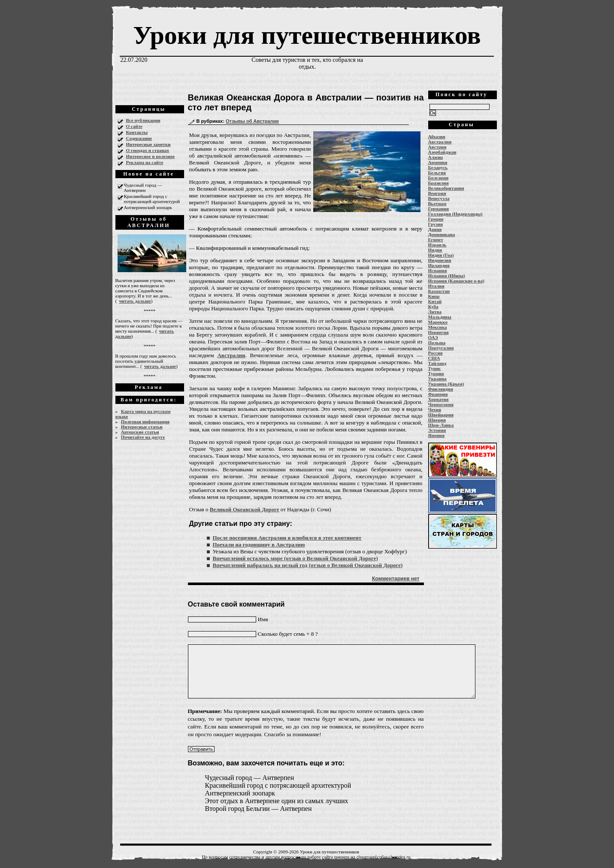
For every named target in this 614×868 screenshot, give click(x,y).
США (434, 358)
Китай (435, 301)
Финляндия (441, 389)
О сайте (134, 126)
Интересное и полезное (151, 156)
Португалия (441, 348)
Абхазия (437, 137)
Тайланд (437, 363)
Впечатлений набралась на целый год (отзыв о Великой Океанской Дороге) (308, 565)
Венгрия (437, 193)
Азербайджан (442, 152)
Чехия (435, 410)
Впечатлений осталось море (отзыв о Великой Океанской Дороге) (295, 558)
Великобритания (446, 188)
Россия (436, 353)
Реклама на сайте (145, 162)
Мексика (438, 327)
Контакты (137, 132)
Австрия (437, 147)
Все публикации (143, 120)
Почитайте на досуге (143, 437)
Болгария (439, 178)
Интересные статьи (142, 427)
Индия (435, 250)
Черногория (441, 404)
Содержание (139, 138)
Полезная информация (145, 422)
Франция (438, 394)
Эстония (437, 430)
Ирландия (439, 265)
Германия (439, 209)
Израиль (437, 245)
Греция (436, 219)
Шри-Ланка (441, 425)
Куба (433, 307)
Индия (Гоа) (441, 255)
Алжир (436, 157)
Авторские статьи (140, 432)
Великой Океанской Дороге (245, 509)
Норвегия (439, 332)
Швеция (437, 420)
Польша (437, 343)
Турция (436, 373)
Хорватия (439, 399)
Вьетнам (437, 203)
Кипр (434, 296)
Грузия (436, 224)
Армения (438, 162)
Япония (436, 435)
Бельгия (437, 173)
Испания (438, 270)
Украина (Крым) (446, 384)
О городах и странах (148, 150)
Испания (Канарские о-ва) (456, 281)
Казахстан (439, 291)
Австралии (231, 355)
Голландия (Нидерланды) (455, 214)
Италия (436, 286)
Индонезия (440, 260)
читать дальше (135, 301)
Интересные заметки (148, 144)
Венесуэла (439, 198)
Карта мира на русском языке (143, 414)
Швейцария (441, 415)
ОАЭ (433, 337)
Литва (435, 312)
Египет (436, 240)
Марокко (438, 322)
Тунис (435, 368)
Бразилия (439, 183)
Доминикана (442, 234)
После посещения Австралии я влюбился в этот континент (287, 538)
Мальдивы (440, 317)
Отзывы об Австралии (252, 121)
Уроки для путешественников (307, 35)
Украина (437, 379)
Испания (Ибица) (447, 276)
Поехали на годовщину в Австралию (259, 545)
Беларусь (438, 167)
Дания (435, 229)
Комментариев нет (396, 579)
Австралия (440, 142)
